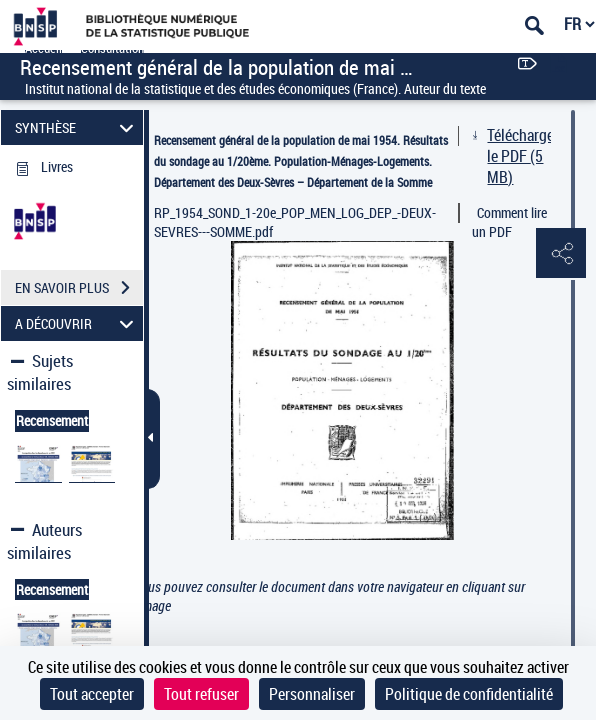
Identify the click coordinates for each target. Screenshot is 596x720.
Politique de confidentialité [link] (469, 694)
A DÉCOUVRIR (77, 323)
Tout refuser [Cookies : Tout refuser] (201, 694)
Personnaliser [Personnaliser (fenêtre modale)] (312, 694)
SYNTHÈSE (77, 127)
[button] (561, 254)
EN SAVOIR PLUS (79, 288)
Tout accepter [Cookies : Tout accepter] (92, 694)
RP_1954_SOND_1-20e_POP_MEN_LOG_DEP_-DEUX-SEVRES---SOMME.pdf (295, 222)
